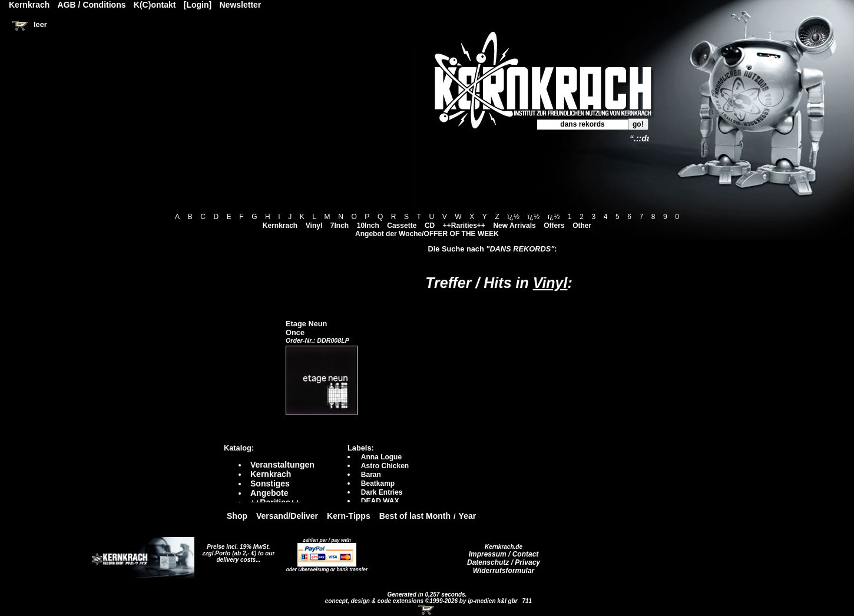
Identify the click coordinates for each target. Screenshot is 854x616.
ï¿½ (513, 217)
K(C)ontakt (155, 5)
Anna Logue (381, 457)
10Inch (368, 226)
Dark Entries (382, 492)
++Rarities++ (464, 226)
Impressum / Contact (504, 554)
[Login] (198, 5)
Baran (371, 475)
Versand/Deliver (287, 516)
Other (582, 226)
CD (430, 226)
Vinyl (314, 226)
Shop (237, 516)
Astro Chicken (385, 466)
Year (468, 516)
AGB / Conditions (92, 5)
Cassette (402, 226)
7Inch (340, 226)
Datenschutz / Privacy (504, 562)
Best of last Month (415, 516)
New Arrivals (514, 226)
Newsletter (241, 5)
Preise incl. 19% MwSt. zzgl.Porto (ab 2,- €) (236, 550)
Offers (554, 226)
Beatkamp (378, 483)
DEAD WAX (380, 501)
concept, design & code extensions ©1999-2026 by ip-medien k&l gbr (422, 601)
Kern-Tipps (349, 516)
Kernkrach (280, 226)
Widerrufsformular (504, 571)
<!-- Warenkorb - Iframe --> (427, 610)
